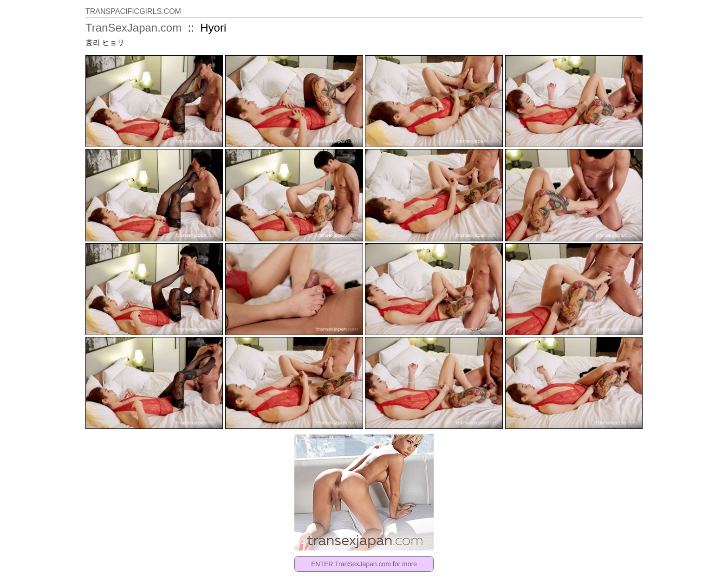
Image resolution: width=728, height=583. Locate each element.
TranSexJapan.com (133, 28)
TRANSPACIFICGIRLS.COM (133, 11)
